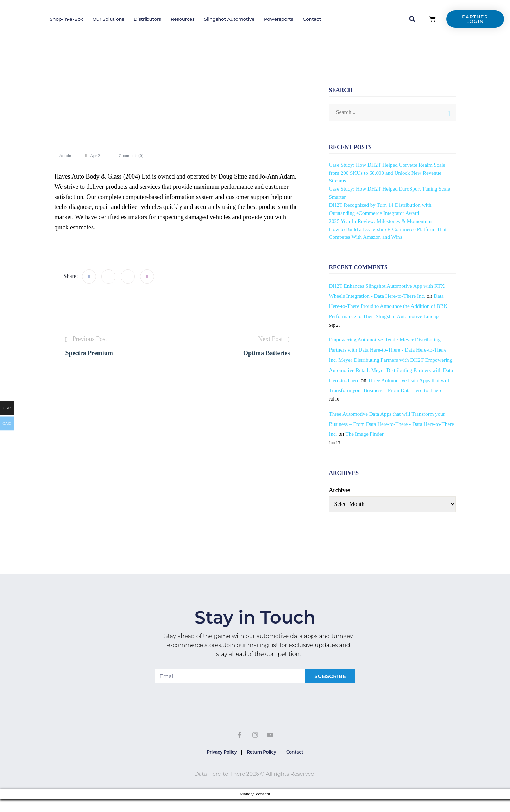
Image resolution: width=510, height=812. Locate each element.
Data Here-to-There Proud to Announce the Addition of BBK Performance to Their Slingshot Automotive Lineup (392, 306)
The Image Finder (381, 444)
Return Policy (261, 764)
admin (66, 156)
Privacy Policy (217, 764)
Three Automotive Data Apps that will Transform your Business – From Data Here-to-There (392, 390)
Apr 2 (97, 156)
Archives (340, 500)
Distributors (147, 19)
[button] (412, 19)
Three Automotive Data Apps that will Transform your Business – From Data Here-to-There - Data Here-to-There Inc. (391, 434)
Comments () (136, 156)
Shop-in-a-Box (66, 19)
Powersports (279, 19)
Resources (183, 19)
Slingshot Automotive (229, 19)
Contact (312, 19)
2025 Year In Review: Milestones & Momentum (383, 221)
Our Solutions (108, 19)
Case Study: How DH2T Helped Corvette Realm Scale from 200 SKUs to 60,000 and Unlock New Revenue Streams (391, 173)
